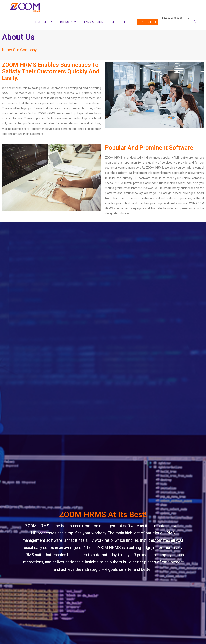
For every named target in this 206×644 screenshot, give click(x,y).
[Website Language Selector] (175, 18)
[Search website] (194, 22)
